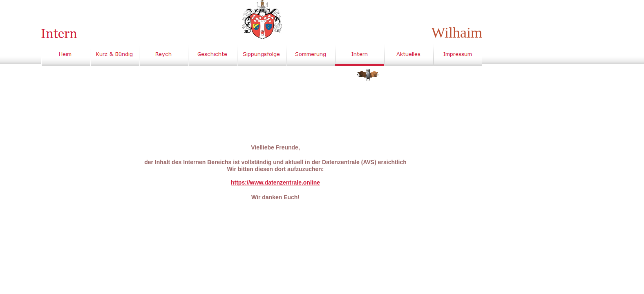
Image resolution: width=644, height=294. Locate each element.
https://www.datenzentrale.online (275, 183)
